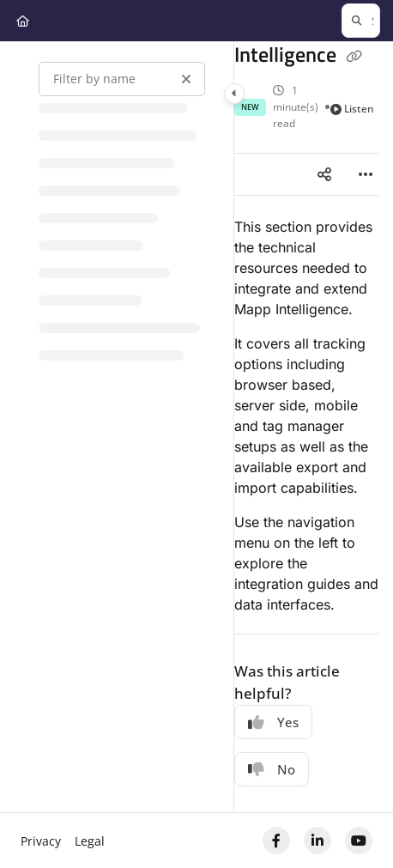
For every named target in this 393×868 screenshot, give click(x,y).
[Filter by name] (122, 79)
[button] (361, 21)
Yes (273, 722)
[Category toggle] (234, 94)
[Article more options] (366, 174)
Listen (353, 109)
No (272, 769)
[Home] (23, 21)
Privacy (41, 841)
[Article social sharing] (324, 174)
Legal (90, 841)
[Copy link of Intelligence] (354, 57)
